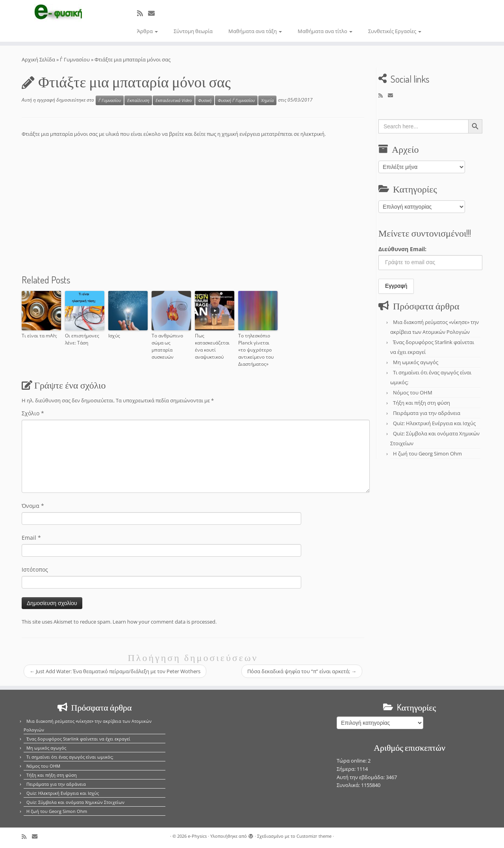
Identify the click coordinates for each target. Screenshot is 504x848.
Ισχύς (114, 336)
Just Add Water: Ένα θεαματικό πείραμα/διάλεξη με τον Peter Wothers (115, 671)
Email (31, 538)
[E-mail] (154, 13)
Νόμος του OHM (413, 393)
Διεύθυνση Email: (402, 249)
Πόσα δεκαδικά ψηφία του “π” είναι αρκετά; (302, 671)
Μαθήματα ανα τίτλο (325, 31)
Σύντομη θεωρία (193, 31)
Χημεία (267, 100)
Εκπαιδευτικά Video (174, 100)
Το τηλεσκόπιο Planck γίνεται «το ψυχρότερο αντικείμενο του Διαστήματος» (256, 350)
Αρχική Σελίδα (39, 59)
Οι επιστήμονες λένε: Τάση (82, 339)
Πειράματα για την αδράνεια (427, 413)
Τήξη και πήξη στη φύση (422, 403)
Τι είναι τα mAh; (39, 336)
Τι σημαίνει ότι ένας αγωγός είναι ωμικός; (70, 757)
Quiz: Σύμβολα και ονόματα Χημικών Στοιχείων (75, 802)
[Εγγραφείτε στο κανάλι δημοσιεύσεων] (143, 13)
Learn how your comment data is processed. (165, 622)
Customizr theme (314, 836)
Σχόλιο (33, 413)
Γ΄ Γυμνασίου (75, 59)
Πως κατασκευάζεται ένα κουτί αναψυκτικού (212, 346)
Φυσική (205, 100)
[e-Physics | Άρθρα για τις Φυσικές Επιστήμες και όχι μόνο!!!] (58, 13)
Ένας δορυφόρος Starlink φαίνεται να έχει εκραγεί (78, 739)
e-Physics (197, 836)
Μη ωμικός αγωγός (416, 362)
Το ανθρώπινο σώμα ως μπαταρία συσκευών (167, 346)
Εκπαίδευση (138, 100)
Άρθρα (147, 31)
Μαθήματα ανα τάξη (255, 31)
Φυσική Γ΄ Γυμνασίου (236, 100)
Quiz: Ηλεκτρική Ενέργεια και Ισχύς (434, 423)
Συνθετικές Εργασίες (395, 31)
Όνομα (33, 506)
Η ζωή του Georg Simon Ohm (427, 454)
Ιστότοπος (35, 569)
